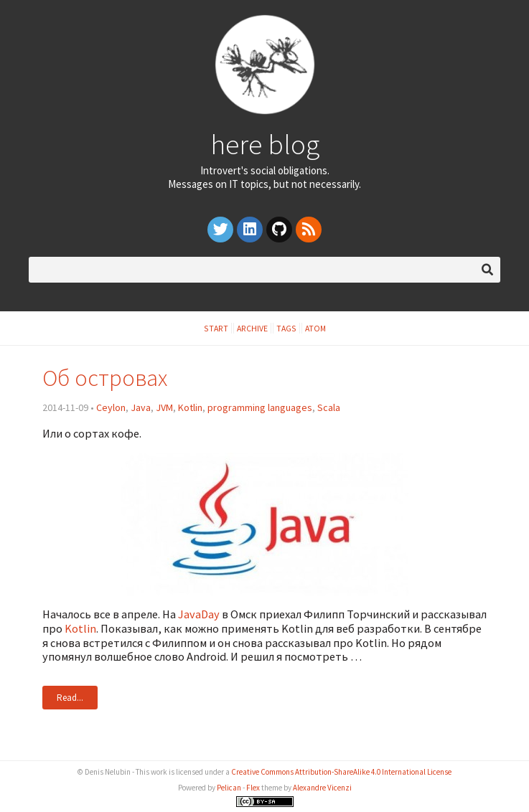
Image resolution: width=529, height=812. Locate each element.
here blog (265, 144)
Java (141, 407)
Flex (253, 788)
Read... (70, 698)
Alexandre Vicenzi (322, 788)
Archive (252, 328)
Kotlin (190, 407)
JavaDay (199, 614)
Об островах (105, 378)
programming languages (260, 407)
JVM (164, 407)
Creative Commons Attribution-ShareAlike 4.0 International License (341, 772)
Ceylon (111, 407)
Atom (315, 328)
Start (216, 328)
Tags (286, 328)
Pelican (229, 788)
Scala (329, 407)
